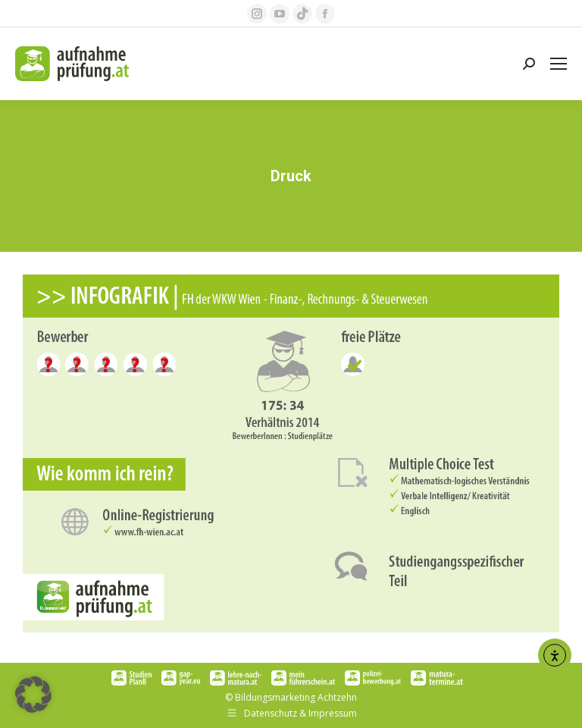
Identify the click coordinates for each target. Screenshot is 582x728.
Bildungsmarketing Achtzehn (296, 697)
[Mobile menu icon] (559, 64)
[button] (33, 695)
